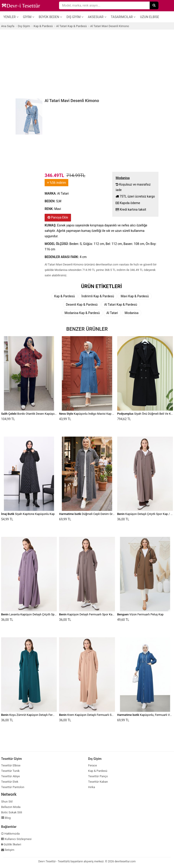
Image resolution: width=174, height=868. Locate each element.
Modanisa (132, 313)
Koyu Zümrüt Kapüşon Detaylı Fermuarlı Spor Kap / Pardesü (44, 715)
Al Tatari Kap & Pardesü (121, 305)
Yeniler (11, 17)
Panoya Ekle (58, 217)
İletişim (8, 850)
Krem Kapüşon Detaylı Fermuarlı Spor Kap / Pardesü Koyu (101, 715)
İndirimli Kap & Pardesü (98, 296)
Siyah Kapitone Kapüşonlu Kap (28, 514)
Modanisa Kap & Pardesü (82, 313)
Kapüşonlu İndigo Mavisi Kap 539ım (90, 414)
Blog (6, 818)
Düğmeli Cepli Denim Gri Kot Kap (92, 514)
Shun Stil (7, 802)
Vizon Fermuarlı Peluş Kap (140, 614)
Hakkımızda (10, 834)
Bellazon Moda (11, 807)
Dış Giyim (75, 17)
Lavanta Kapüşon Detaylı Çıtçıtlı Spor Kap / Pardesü (39, 614)
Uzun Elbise (149, 17)
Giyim (29, 17)
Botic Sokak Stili (12, 812)
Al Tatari (112, 313)
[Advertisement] (87, 63)
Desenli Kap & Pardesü (82, 305)
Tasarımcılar (123, 17)
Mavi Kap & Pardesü (135, 296)
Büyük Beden (50, 17)
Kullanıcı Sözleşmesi (16, 839)
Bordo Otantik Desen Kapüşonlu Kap (33, 414)
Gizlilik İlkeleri (11, 844)
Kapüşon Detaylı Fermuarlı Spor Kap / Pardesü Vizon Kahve (102, 614)
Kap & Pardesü (65, 296)
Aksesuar (97, 17)
